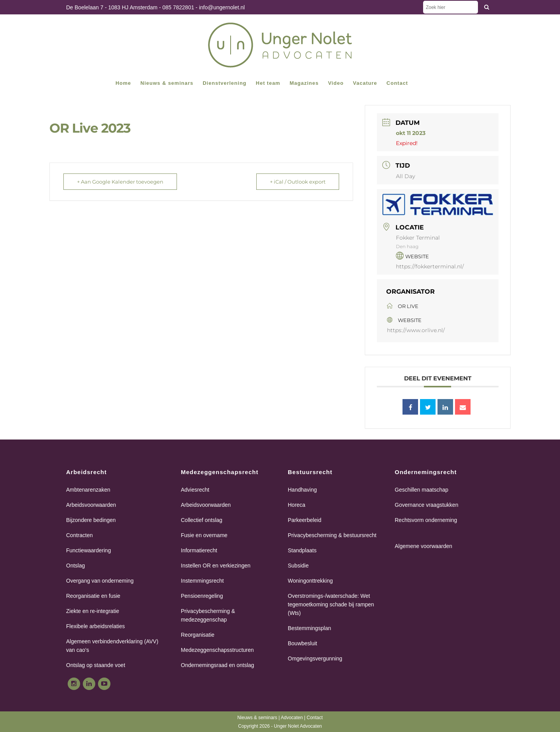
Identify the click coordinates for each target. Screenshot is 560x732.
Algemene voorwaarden (423, 546)
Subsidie (298, 566)
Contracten (79, 535)
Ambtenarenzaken (88, 490)
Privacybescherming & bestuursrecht (332, 535)
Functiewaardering (88, 550)
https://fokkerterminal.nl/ (430, 266)
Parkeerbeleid (304, 520)
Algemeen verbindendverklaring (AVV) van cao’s (112, 646)
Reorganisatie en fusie (93, 596)
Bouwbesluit (303, 643)
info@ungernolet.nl (222, 7)
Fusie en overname (204, 535)
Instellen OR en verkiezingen (216, 566)
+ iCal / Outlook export (298, 182)
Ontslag (75, 566)
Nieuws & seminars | (259, 718)
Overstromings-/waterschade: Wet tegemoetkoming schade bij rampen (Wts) (331, 604)
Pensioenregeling (202, 596)
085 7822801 (178, 7)
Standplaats (302, 550)
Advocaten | (294, 718)
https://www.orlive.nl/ (416, 330)
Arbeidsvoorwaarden (91, 505)
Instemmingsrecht (202, 581)
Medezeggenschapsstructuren (217, 650)
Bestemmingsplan (309, 628)
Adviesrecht (195, 490)
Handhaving (302, 490)
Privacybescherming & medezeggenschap (208, 615)
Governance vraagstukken (426, 505)
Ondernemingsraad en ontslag (217, 665)
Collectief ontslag (202, 520)
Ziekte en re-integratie (93, 611)
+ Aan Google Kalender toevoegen (120, 182)
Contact (314, 718)
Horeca (297, 505)
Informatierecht (199, 550)
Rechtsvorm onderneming (426, 520)
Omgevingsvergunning (315, 658)
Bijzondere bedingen (91, 520)
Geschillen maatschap (422, 490)
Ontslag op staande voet (96, 665)
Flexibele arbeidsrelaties (95, 626)
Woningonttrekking (310, 581)
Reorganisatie (198, 635)
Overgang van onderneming (100, 581)
